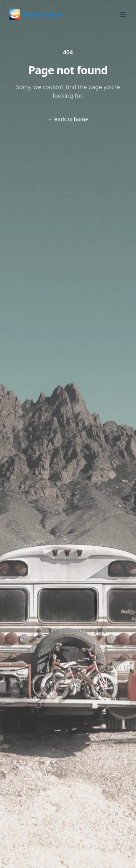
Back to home (68, 119)
